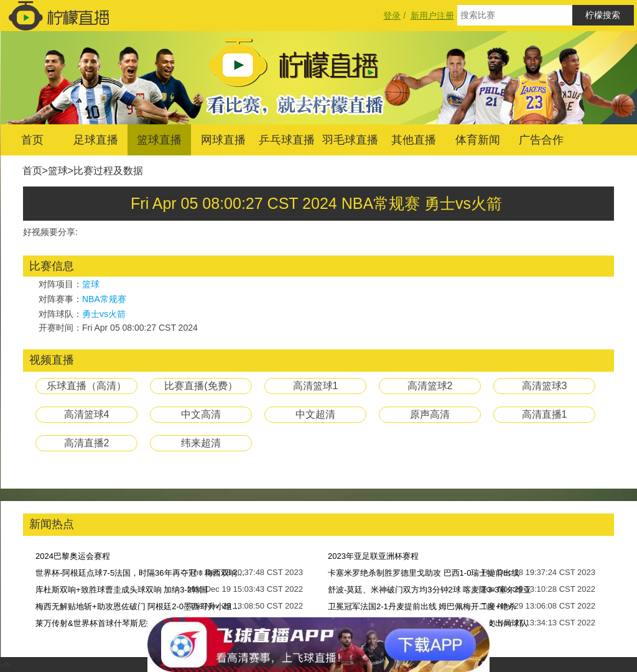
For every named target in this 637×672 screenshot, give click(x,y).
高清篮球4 (87, 414)
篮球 (58, 171)
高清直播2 (87, 443)
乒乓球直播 (287, 140)
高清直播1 (545, 414)
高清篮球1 (316, 386)
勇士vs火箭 (104, 314)
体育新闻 (478, 140)
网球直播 (223, 140)
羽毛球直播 (350, 140)
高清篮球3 (545, 386)
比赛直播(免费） (201, 386)
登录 (392, 16)
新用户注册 (432, 16)
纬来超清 (201, 443)
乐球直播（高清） (86, 386)
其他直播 (414, 140)
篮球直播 (159, 140)
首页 (32, 140)
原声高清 (430, 414)
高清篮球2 (430, 386)
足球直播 (96, 140)
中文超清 (315, 414)
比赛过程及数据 (108, 171)
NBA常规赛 (104, 299)
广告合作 (541, 140)
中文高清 (201, 414)
